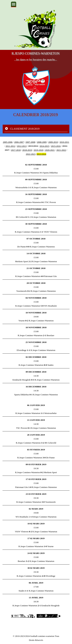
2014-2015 (44, 146)
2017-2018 (16, 150)
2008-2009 (42, 142)
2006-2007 (19, 142)
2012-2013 (22, 146)
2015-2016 (56, 146)
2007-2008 (30, 142)
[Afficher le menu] (14, 4)
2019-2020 (38, 150)
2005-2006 (8, 142)
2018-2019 (27, 150)
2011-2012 (10, 146)
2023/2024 (41, 154)
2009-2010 (53, 142)
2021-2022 (61, 150)
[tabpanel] (36, 148)
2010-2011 (64, 142)
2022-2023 (31, 154)
